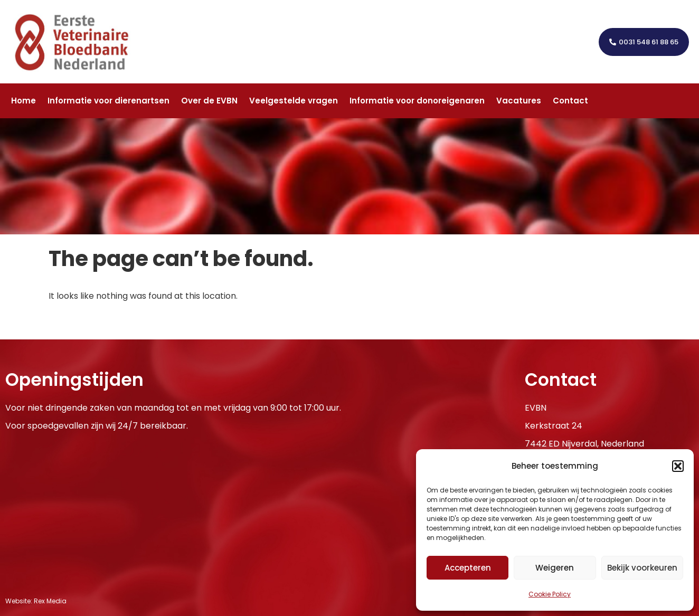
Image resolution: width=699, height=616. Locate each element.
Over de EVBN (209, 101)
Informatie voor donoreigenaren (417, 101)
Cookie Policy (550, 594)
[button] (678, 466)
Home (23, 101)
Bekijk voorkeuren (642, 568)
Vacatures (519, 101)
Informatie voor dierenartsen (108, 101)
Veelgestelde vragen (294, 101)
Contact (570, 101)
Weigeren (555, 568)
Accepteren (468, 568)
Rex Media (50, 601)
